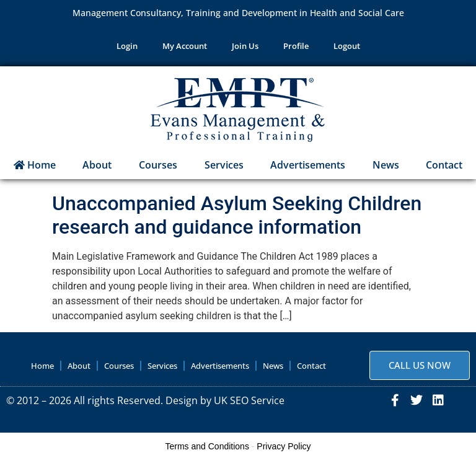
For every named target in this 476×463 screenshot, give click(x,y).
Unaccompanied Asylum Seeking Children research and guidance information (237, 215)
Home (35, 165)
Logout (347, 46)
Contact (311, 366)
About (97, 165)
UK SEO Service (249, 400)
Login (127, 46)
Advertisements (308, 165)
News (386, 165)
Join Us (245, 46)
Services (224, 165)
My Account (185, 46)
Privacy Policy (284, 446)
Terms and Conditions (207, 446)
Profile (296, 46)
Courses (158, 165)
